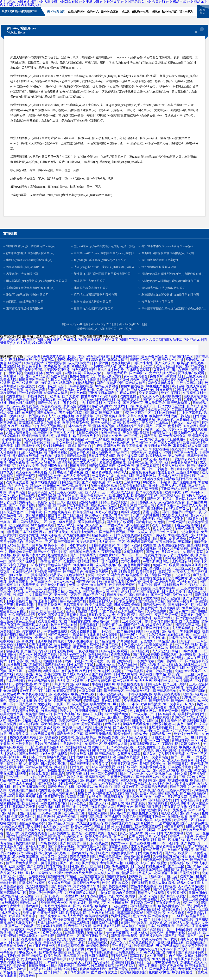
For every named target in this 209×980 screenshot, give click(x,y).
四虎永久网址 (169, 478)
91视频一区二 (56, 690)
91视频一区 (94, 746)
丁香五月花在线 (176, 809)
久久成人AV (151, 399)
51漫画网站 (185, 684)
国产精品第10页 (55, 962)
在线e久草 (79, 581)
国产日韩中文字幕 (70, 780)
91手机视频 (75, 601)
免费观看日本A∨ (101, 604)
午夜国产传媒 (111, 435)
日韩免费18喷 (80, 770)
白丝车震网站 (83, 515)
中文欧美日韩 (23, 746)
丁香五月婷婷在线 (181, 558)
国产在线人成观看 (150, 670)
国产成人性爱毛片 (63, 813)
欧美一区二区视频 (79, 902)
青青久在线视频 (21, 703)
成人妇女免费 (29, 468)
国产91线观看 (196, 968)
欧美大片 (67, 713)
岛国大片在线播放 (122, 899)
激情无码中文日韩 (73, 657)
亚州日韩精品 (99, 657)
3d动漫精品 (9, 462)
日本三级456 (46, 819)
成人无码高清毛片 (181, 763)
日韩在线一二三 (18, 780)
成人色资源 (164, 823)
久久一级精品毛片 (55, 710)
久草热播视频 (128, 644)
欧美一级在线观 (13, 932)
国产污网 (60, 508)
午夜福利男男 (97, 899)
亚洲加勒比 (122, 660)
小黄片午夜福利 (27, 766)
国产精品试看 (106, 756)
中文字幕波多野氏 (64, 753)
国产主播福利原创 (151, 511)
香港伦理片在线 (56, 455)
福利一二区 (191, 905)
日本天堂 (109, 501)
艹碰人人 (145, 876)
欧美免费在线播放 (36, 432)
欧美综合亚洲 (192, 568)
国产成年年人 (47, 415)
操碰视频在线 (168, 796)
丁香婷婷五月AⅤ (168, 905)
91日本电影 (50, 713)
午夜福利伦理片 (23, 819)
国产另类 (151, 439)
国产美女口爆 (191, 846)
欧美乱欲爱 (43, 703)
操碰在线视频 (57, 760)
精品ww (36, 488)
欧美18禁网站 (178, 581)
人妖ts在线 (73, 594)
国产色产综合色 (37, 379)
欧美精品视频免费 (41, 684)
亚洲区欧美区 (87, 740)
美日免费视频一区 (94, 498)
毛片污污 (140, 919)
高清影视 (65, 465)
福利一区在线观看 (99, 852)
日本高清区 (103, 902)
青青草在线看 (115, 584)
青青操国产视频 (190, 972)
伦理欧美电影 (31, 962)
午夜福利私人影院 (41, 763)
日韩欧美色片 (74, 746)
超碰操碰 (178, 720)
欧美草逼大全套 (18, 485)
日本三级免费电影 (64, 631)
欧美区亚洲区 (177, 895)
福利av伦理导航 (165, 415)
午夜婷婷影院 (58, 554)
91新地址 (195, 935)
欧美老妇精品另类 (191, 366)
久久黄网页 (155, 958)
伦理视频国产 (16, 690)
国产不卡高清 (148, 899)
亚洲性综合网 (130, 382)
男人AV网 (77, 710)
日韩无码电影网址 (88, 445)
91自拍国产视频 (127, 796)
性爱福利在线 (180, 866)
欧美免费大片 (53, 935)
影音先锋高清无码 (41, 495)
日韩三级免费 (10, 720)
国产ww (40, 554)
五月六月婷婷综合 (58, 909)
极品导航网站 (102, 409)
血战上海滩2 (158, 641)
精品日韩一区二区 (70, 852)
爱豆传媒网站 (29, 710)
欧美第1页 (169, 780)
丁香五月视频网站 (188, 528)
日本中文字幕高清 (156, 760)
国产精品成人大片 (70, 763)
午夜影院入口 (45, 475)
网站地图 (44, 345)
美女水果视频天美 (14, 776)
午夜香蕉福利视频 (104, 488)
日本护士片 (37, 760)
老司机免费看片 (55, 929)
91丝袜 (14, 902)
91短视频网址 (146, 750)
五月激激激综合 (12, 545)
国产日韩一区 (153, 862)
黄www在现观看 (136, 379)
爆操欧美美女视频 (170, 849)
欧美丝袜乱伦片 (119, 472)
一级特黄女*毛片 (13, 472)
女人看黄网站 (45, 362)
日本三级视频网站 (33, 535)
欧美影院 (68, 740)
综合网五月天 (80, 670)
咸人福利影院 (166, 753)
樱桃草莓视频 (134, 720)
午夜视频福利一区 (32, 790)
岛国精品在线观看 (155, 790)
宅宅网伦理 (14, 833)
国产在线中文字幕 (76, 809)
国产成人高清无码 (77, 677)
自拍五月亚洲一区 (42, 948)
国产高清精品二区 (14, 895)
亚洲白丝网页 (144, 826)
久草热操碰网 (157, 614)
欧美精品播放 (151, 707)
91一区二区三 (133, 558)
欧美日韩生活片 (141, 839)
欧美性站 (156, 419)
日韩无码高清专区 (81, 667)
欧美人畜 (29, 915)
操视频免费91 (173, 912)
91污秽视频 (157, 637)
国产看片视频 (174, 829)
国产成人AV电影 (85, 465)
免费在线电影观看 (23, 740)
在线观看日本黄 (52, 680)
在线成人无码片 (96, 492)
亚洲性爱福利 (56, 366)
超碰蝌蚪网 (52, 488)
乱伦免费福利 (122, 664)
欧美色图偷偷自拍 (83, 634)
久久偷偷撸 (177, 915)
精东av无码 (185, 472)
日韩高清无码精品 (149, 872)
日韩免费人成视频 (143, 551)
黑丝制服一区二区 (182, 607)
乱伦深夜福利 (26, 925)
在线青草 (55, 518)
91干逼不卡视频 (129, 548)
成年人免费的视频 (77, 478)
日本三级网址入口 (147, 733)
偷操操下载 (9, 501)
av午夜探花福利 (75, 660)
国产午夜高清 (173, 680)
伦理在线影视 (167, 750)
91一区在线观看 (104, 862)
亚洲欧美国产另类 (53, 856)
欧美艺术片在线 (83, 697)
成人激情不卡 (120, 723)
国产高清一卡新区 (124, 939)
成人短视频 (80, 707)
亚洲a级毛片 (100, 856)
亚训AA (31, 876)
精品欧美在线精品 (32, 637)
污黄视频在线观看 (102, 581)
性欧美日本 (97, 750)
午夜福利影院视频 (187, 551)
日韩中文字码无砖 (104, 369)
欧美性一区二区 (52, 614)
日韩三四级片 (180, 790)
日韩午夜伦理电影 (48, 746)
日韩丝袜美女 (35, 399)
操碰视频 (13, 654)
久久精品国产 (63, 386)
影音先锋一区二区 (182, 740)
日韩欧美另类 (114, 541)
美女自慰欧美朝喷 (137, 435)
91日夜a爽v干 (116, 813)
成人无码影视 (41, 922)
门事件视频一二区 (194, 654)
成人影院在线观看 (70, 684)
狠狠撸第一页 (37, 472)
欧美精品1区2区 (139, 773)
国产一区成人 (10, 521)
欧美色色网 (78, 396)
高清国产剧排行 (90, 614)
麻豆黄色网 (70, 674)
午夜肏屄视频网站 (50, 429)
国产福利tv (10, 816)
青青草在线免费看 (79, 876)
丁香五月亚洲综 (129, 862)
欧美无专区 (77, 359)
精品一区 (146, 617)
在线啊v (6, 594)
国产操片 (110, 614)
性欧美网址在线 (120, 912)
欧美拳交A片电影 (54, 588)
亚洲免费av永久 (132, 647)
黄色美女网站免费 (90, 392)
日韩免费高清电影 (128, 607)
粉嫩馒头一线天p (51, 876)
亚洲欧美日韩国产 (126, 359)
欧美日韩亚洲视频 (169, 369)
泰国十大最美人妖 (162, 488)
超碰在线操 (55, 902)
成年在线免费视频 (26, 409)
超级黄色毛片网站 (160, 627)
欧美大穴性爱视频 (99, 839)
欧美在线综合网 (101, 482)
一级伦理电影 (69, 402)
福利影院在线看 (129, 631)
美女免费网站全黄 (155, 359)
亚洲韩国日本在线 (36, 783)
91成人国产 (24, 492)
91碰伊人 (121, 475)
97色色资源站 (68, 819)
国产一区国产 (156, 429)
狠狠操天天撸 (52, 932)
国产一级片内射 (50, 405)
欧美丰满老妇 (32, 720)
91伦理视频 (14, 581)
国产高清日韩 (178, 766)
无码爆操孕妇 (29, 939)
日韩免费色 (61, 442)
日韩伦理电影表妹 (116, 700)
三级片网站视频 (193, 591)
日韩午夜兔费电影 (139, 697)
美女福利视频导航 (48, 660)
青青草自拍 (110, 647)
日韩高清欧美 (74, 607)
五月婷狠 (70, 405)
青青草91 (27, 641)
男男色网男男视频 (29, 799)
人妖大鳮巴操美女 (19, 435)
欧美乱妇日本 (34, 376)
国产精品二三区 (31, 591)
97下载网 (171, 942)
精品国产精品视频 (48, 839)
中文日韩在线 (119, 905)
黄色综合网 (135, 799)
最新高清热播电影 (77, 409)
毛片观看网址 (61, 439)
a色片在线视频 (114, 773)
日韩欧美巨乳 (32, 909)
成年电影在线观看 (114, 654)
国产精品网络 (33, 667)
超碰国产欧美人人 (194, 965)
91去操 (45, 687)
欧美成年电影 (73, 730)
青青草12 (25, 425)
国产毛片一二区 (69, 939)
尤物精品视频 (85, 386)
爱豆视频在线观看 (191, 376)
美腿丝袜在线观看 (171, 945)
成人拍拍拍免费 (134, 929)
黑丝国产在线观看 (147, 594)
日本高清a (114, 962)
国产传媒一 (18, 674)
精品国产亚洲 (169, 644)
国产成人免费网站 (168, 445)
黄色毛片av (196, 939)
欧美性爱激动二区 (104, 707)
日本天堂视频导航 (110, 697)
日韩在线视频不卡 (129, 955)
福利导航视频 (136, 806)
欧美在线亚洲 (77, 551)
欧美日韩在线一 (184, 975)
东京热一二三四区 (194, 644)
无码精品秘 (119, 958)
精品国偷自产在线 (83, 554)
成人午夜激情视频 (61, 419)
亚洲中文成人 (138, 535)
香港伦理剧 (151, 515)
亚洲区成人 (140, 935)
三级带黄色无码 (31, 571)
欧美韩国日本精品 (153, 677)
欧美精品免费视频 (58, 521)
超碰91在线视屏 (133, 389)
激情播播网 (56, 879)
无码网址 (185, 545)
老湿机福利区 (12, 442)
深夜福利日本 (69, 498)
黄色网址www (186, 501)
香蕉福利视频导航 (93, 753)
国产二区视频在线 (172, 842)
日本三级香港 (36, 392)
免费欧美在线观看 (35, 836)
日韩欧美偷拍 (117, 597)
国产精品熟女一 (177, 862)
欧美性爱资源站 (122, 856)
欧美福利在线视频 (133, 975)
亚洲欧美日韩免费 (51, 644)
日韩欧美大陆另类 (87, 647)
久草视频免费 (112, 743)
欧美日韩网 (110, 382)
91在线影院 (37, 568)
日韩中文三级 (138, 465)
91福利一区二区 (155, 432)
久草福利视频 (134, 554)
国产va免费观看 (42, 621)
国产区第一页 (133, 405)
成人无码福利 (182, 631)
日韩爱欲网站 (176, 525)
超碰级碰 (7, 492)
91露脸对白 (194, 521)
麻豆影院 (7, 482)
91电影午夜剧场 (110, 674)
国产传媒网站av (148, 780)
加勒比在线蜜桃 (101, 551)
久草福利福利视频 (77, 564)
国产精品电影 (77, 458)
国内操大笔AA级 (195, 498)
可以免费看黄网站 (55, 806)
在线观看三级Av (178, 511)
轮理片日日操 (124, 409)
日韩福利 (164, 485)
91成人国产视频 (46, 657)
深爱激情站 (151, 601)
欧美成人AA (72, 912)
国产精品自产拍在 (19, 839)
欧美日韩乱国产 (77, 664)
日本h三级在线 (94, 597)
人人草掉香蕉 (170, 902)
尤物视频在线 (182, 564)
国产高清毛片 (190, 816)
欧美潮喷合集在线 (55, 468)
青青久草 (102, 650)
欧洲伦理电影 (36, 849)
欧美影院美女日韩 (192, 717)
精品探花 (57, 578)
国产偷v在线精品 (184, 703)
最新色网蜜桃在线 (29, 650)
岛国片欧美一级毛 (127, 425)
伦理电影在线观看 (96, 958)
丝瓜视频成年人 (50, 925)
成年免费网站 (34, 366)
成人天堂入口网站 (70, 528)
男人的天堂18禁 (168, 948)
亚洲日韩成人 (164, 684)
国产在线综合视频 (115, 849)
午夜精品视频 (175, 670)
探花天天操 (31, 588)
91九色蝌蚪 (112, 412)
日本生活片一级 (132, 776)
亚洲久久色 (97, 823)
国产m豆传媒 (161, 597)
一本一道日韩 (169, 846)
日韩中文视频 (102, 432)
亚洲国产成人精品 (174, 492)
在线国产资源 (149, 492)
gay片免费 (13, 667)
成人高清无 (94, 528)
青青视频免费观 (102, 955)
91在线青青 (26, 952)
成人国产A (8, 372)
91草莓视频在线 (194, 611)
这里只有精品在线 (64, 627)
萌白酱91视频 (193, 697)
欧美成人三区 (197, 842)
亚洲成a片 (138, 803)
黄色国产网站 (23, 803)
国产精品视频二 (111, 415)
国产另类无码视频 (166, 773)
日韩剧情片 (60, 687)
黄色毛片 (26, 694)
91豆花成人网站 (110, 379)
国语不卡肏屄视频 (14, 568)
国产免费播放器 (12, 892)
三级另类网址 (60, 836)
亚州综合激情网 (31, 396)
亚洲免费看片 (170, 700)
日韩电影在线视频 (23, 405)
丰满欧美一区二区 (92, 472)
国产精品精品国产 (102, 468)
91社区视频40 (177, 442)
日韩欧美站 (107, 631)
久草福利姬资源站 (143, 746)
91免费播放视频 (103, 968)
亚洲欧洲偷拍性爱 (132, 501)
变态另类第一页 (167, 617)
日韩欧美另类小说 (150, 856)
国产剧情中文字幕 (70, 737)
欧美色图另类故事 (51, 617)
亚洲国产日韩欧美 (156, 631)
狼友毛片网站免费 (173, 541)
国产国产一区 (142, 445)
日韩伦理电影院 (45, 492)
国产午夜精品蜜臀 (110, 386)
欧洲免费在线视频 (63, 472)
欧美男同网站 (149, 396)
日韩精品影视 (183, 932)
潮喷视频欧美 (121, 366)
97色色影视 (197, 541)
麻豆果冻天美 (59, 535)
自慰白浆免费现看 (185, 412)
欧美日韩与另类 (135, 703)
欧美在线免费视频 (131, 458)
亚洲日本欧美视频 (102, 429)
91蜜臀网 (11, 535)
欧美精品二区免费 (193, 879)
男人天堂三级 (155, 405)
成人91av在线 (22, 862)
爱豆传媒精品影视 (92, 525)
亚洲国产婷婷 (198, 439)
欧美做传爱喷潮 (195, 445)
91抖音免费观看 (107, 389)
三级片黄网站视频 (190, 386)
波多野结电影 (89, 505)
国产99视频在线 (118, 869)
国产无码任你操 (18, 402)
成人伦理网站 (12, 445)
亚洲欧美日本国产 (101, 396)
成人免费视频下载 (100, 710)
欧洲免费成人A (107, 641)
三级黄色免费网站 (112, 892)
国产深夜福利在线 (121, 750)
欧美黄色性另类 (12, 717)
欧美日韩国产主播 (153, 783)
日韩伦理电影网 (62, 654)
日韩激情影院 (75, 935)
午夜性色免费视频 (44, 872)
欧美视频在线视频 (76, 422)
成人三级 (195, 594)
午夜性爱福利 (121, 594)
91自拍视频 (126, 478)
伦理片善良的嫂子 (162, 730)
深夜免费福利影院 (70, 362)
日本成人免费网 (174, 594)
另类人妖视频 (150, 667)
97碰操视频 (89, 591)
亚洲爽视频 (188, 657)
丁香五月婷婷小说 (195, 902)
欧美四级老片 (148, 952)
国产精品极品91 (165, 694)
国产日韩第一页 (56, 975)
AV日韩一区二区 (197, 912)
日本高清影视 (166, 717)
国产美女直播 (102, 571)
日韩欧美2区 (32, 449)
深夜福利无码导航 (14, 968)
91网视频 (29, 415)
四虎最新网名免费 (121, 561)
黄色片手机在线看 (144, 889)
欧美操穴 (26, 660)
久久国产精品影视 (23, 617)
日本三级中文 (126, 604)
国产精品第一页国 (96, 594)
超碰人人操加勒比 (162, 886)
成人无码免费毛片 (128, 601)
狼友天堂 (121, 551)
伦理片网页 (43, 803)
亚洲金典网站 (76, 750)
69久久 (190, 707)
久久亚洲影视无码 (90, 826)
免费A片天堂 (79, 588)
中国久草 (181, 776)
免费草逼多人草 (58, 833)
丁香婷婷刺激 (19, 922)
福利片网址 (100, 422)
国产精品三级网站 (188, 627)
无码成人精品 (118, 362)
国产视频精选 (123, 621)
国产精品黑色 (74, 574)
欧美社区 (201, 564)
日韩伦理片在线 (192, 478)
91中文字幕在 (173, 707)
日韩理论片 (9, 657)
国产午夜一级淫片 (180, 604)
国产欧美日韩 (145, 508)
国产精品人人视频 (134, 740)
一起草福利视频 (187, 647)
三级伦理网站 (146, 478)
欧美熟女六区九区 (188, 674)
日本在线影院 (16, 684)
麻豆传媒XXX (54, 750)
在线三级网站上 (23, 429)
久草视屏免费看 (129, 756)
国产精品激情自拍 (151, 604)
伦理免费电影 (95, 561)
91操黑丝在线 (178, 538)
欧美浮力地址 (29, 538)
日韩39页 (165, 574)
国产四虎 (75, 703)
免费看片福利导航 (184, 465)
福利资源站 (85, 790)
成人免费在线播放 (26, 859)
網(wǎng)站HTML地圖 (133, 327)
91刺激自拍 (62, 922)
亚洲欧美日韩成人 (138, 531)
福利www (165, 551)
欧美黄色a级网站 (50, 793)
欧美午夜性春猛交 (115, 886)
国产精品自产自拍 (87, 521)
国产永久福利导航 (161, 386)
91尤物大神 (144, 621)
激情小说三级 (155, 442)
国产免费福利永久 (173, 439)
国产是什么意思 (84, 836)
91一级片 (178, 919)
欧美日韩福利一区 (170, 664)
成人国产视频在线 (109, 568)
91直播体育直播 (65, 694)
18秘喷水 (149, 485)
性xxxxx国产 (9, 694)
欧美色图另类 (109, 740)
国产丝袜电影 (101, 425)
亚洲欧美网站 (172, 399)
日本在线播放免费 (111, 372)
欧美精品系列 (87, 545)
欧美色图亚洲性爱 (140, 584)
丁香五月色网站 (56, 571)
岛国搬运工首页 (166, 876)
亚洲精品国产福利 (131, 614)
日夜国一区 (62, 707)
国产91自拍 (36, 869)
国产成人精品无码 (39, 770)
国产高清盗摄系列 (58, 743)
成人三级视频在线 (32, 419)
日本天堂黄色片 (12, 515)
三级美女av (125, 809)
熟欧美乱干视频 (21, 912)
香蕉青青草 (123, 733)
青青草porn (135, 442)
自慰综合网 (73, 376)
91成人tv (95, 501)
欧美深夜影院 (19, 528)
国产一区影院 (75, 793)
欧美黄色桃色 (130, 399)
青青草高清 (18, 495)
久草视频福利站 (144, 422)
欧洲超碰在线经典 (156, 462)
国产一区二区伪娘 (156, 743)
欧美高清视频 (133, 449)
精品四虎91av (10, 783)
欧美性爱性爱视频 (175, 382)
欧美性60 (126, 508)
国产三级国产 (64, 545)
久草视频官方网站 (166, 859)
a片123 (182, 488)
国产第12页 (98, 905)
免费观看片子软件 (87, 889)
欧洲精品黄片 (127, 876)
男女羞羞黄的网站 (143, 713)
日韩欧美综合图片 (83, 760)
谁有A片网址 (126, 968)
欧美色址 (130, 819)
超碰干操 (200, 545)
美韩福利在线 (175, 561)
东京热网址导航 (195, 429)
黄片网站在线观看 (83, 892)
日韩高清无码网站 (131, 915)
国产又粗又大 (123, 684)
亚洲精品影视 (32, 965)
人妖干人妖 (20, 621)
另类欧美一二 (139, 879)
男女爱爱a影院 (92, 727)
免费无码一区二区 (29, 743)
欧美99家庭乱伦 (34, 558)
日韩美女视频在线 (146, 723)
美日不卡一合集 (48, 611)
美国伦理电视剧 (134, 412)
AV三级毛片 (133, 439)
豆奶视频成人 (191, 746)
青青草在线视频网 (142, 833)
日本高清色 (169, 723)
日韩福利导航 (96, 362)
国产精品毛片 (162, 435)
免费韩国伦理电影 (83, 379)
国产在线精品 (83, 909)
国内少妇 (45, 508)
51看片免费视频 (18, 852)
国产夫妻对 (71, 399)
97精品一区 (75, 879)
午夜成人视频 (127, 396)
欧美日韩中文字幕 (164, 535)
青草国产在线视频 (188, 962)
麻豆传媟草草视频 (148, 829)
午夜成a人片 (28, 955)
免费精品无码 (186, 422)
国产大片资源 (31, 945)
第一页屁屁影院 (46, 866)
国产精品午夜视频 (173, 899)
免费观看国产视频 (141, 545)
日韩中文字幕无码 (176, 733)
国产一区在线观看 (32, 879)
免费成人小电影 (160, 455)
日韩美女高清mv (106, 690)
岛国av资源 (59, 379)
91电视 (187, 700)
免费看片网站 (77, 799)
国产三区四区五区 (64, 435)
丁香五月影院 (160, 882)
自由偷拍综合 (196, 945)
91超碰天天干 (146, 409)
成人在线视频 (58, 670)
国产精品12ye (162, 737)
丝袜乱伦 (13, 962)
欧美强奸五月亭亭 (23, 919)
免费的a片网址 (160, 975)
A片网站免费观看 (99, 684)
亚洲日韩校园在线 (51, 773)
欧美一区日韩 (142, 472)
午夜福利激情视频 (193, 723)
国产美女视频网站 (115, 889)
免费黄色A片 (29, 680)
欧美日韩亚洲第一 (124, 766)
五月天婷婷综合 (151, 939)
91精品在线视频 (41, 972)
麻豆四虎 (194, 548)
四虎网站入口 (32, 511)
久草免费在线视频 (133, 488)
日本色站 (51, 965)
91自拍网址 (174, 958)
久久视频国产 (32, 521)
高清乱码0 (137, 958)
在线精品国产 (96, 763)
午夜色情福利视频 (70, 475)
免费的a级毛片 (91, 412)
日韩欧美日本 (39, 968)
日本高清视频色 (74, 611)
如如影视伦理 (23, 574)
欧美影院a (17, 796)
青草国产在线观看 (134, 925)
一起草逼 (54, 399)
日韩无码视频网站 (117, 445)
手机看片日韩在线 (14, 753)
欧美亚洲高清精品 (51, 551)
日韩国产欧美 (78, 869)
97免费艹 (33, 932)
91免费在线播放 (73, 511)
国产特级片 (90, 866)
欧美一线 (7, 799)
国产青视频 (141, 657)
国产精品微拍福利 (194, 796)
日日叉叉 (138, 869)
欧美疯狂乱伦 (69, 723)
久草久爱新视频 (91, 694)
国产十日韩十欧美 (158, 922)
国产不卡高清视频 (23, 508)
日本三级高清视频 (114, 505)
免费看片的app (155, 558)
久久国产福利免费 (14, 412)
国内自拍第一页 (88, 849)
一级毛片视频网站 (156, 564)
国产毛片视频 (175, 939)
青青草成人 (139, 972)
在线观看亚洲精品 (14, 733)
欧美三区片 (68, 965)
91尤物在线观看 (53, 458)
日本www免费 (76, 429)
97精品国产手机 (49, 482)
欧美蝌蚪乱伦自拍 (83, 462)
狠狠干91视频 (93, 717)
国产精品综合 (68, 412)
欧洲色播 (178, 389)
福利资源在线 (173, 588)
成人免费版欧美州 (195, 948)
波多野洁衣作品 (181, 641)
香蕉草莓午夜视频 (23, 452)
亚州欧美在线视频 (95, 723)
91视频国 (87, 641)
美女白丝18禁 (26, 846)
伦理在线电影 (39, 753)
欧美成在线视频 (59, 886)
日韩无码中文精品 (133, 641)
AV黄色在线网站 (173, 660)
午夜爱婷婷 (113, 405)
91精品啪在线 (98, 945)
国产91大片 (36, 690)
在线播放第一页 (88, 419)
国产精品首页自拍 (78, 624)
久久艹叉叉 (118, 945)
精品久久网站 (154, 650)
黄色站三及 (194, 515)
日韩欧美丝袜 (197, 458)
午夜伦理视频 (185, 531)
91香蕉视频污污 (50, 564)
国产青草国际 (47, 786)
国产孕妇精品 (80, 687)
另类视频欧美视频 (172, 756)
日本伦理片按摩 (180, 770)
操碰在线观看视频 (136, 727)
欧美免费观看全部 (76, 425)
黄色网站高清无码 (76, 488)
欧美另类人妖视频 (87, 531)
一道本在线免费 (168, 826)
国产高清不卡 (41, 584)
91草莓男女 (78, 806)
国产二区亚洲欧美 (140, 823)
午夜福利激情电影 (107, 624)
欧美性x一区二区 (117, 803)
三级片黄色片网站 (192, 780)
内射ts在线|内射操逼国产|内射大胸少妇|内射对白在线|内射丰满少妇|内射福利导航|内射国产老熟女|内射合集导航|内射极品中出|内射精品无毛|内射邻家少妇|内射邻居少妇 (104, 344)
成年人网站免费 (148, 518)
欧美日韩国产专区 (29, 677)
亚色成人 (83, 432)
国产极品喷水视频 (163, 972)
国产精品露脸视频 (149, 809)
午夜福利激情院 (123, 574)
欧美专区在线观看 (168, 697)
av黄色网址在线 (56, 634)
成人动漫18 (101, 965)
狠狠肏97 (84, 796)
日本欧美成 (50, 823)
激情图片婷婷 (185, 786)
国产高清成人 (153, 571)
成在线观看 (176, 637)
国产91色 (153, 554)
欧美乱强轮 (53, 958)
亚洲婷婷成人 (103, 796)
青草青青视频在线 (164, 624)
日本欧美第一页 (71, 492)
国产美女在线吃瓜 (29, 634)
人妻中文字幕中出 (166, 591)
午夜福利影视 (169, 746)
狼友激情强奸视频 (128, 432)
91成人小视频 (51, 538)
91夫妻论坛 (132, 942)
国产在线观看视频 (28, 942)
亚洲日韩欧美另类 (36, 439)
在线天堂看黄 (197, 389)
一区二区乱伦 (132, 932)
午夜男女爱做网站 (87, 743)
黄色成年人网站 (59, 568)
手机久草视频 (10, 432)
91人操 (14, 945)
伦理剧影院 (125, 829)
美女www (175, 432)
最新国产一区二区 (164, 879)
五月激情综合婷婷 (172, 548)
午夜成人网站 (196, 690)
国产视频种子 (159, 703)
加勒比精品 (105, 922)
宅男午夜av (138, 455)
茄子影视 (48, 939)
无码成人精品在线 (192, 889)
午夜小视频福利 (87, 654)
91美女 (75, 727)
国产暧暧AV (138, 376)
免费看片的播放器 (47, 425)
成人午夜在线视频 (154, 866)
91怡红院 (104, 895)
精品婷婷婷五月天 (131, 429)
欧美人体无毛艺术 (39, 700)
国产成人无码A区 (22, 786)
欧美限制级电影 (55, 449)
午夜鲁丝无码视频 (51, 915)
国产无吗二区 (96, 495)
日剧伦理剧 (158, 740)
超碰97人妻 (75, 842)
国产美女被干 (74, 720)
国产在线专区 (197, 468)
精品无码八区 (155, 763)
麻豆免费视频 (131, 564)
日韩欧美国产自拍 (32, 382)
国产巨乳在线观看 (120, 525)
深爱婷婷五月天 (95, 912)
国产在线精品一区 (26, 823)
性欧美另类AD (159, 412)
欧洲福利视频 (178, 783)
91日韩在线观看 (158, 720)
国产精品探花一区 (34, 525)
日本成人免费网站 (112, 462)
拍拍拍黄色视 (117, 879)
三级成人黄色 (196, 379)
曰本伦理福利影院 (53, 955)
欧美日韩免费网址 (84, 535)
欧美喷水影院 (76, 915)
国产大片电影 (148, 968)
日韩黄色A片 (34, 833)
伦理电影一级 (78, 955)
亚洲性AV (115, 720)
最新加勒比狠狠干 (55, 727)
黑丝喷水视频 (98, 816)
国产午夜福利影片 (194, 713)
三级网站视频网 (21, 541)
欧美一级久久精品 (91, 813)
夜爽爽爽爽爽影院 (93, 972)
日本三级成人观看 (121, 495)
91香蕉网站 (10, 929)
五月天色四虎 (18, 488)
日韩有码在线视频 (32, 501)
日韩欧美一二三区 (39, 545)
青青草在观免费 (80, 929)
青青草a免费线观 (75, 482)
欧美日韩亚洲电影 (51, 389)
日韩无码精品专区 (186, 803)
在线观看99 (166, 475)
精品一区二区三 (183, 760)
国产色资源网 (106, 644)
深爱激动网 (91, 703)
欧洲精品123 (195, 362)
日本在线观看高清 (161, 929)
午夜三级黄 (26, 611)
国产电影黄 (144, 525)
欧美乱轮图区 (90, 627)
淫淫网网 (34, 674)
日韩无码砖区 (10, 548)
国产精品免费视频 (113, 535)
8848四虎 (54, 422)
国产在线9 (52, 511)
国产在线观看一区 (26, 386)
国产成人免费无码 (141, 392)
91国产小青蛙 (143, 366)
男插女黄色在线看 (110, 882)
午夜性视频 (43, 694)
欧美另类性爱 (80, 455)
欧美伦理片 (135, 578)
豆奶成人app (93, 376)
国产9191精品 (39, 733)
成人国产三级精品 (74, 823)
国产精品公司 (140, 654)
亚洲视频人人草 (116, 746)
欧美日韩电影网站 (98, 730)
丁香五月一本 (19, 813)
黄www (150, 836)
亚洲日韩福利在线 (67, 803)
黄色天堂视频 (10, 449)
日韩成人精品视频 (73, 872)
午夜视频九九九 (55, 942)
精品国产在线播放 (48, 912)
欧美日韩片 (31, 806)
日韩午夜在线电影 (80, 389)
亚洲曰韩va (56, 501)
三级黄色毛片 (10, 697)
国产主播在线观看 (107, 929)
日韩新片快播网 (50, 607)
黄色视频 (197, 766)
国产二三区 (177, 869)
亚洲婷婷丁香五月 (108, 942)
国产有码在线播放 (89, 584)
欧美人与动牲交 (173, 468)
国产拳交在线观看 (150, 495)
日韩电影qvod (16, 422)
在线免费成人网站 (146, 816)
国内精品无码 (55, 667)
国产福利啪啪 (158, 806)
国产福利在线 (36, 518)
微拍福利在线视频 (26, 458)
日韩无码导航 (114, 799)
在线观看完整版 (138, 372)
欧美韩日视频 (97, 952)
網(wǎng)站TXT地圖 (104, 327)
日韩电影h (154, 687)
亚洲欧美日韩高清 (178, 419)
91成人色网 (144, 684)
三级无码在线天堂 (70, 495)
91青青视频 (165, 392)
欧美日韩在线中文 (87, 439)
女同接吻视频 (178, 819)
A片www (166, 952)
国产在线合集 (99, 846)
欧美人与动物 (152, 942)
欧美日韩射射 (162, 528)
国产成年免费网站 (31, 372)
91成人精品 (200, 511)
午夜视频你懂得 (110, 554)
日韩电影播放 (77, 617)
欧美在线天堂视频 (99, 607)
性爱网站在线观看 (153, 581)
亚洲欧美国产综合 (48, 574)
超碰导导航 (173, 402)
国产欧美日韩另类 (191, 955)
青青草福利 (101, 670)
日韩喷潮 (96, 680)
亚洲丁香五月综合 (51, 842)
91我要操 (144, 591)
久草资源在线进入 (142, 945)
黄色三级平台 (26, 624)
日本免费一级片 (169, 833)
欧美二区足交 (108, 836)
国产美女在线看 (43, 852)
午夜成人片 (181, 574)
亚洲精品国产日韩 (129, 922)
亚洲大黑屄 (17, 869)
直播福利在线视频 (32, 886)
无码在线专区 (74, 839)
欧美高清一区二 (137, 882)
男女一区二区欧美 (68, 597)
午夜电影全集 (166, 545)
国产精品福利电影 (131, 634)
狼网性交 (132, 866)
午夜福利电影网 (104, 687)
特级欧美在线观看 (164, 657)
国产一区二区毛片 (160, 501)
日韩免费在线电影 (106, 925)
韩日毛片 (188, 859)
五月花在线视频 (107, 515)
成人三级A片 (11, 915)
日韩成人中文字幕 (171, 836)
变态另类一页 (103, 733)
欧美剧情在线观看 (131, 687)
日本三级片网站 (150, 588)
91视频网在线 (181, 462)
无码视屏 (60, 703)
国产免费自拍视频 (61, 790)
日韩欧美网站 (130, 690)
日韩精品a (172, 872)
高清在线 (111, 399)
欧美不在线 (148, 796)
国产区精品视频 (91, 819)
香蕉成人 (134, 462)
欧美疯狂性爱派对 (85, 833)
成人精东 (193, 425)
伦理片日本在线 (85, 786)
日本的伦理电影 (63, 968)
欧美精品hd (80, 442)
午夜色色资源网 (110, 859)
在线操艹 (96, 799)
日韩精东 (149, 690)
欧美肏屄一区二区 (55, 859)
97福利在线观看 (37, 892)
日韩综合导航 (70, 485)
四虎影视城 (134, 650)
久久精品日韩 (128, 667)
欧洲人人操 (53, 720)
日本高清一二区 (63, 432)
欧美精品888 (47, 498)
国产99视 (114, 763)
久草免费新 (59, 892)
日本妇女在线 (77, 548)
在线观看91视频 (46, 604)
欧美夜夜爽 (166, 422)
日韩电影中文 (48, 846)
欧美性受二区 (184, 823)
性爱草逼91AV (92, 399)
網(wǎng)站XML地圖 (75, 327)
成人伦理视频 (180, 806)
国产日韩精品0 (173, 515)
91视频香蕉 (27, 978)
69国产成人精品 (56, 396)
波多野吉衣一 (156, 458)
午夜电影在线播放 (81, 882)
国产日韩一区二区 (29, 601)
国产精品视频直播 (143, 909)
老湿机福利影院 (123, 965)
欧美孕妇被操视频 (128, 571)
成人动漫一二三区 (112, 545)
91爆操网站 (133, 743)
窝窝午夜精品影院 (147, 912)
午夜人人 (178, 425)
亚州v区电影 (28, 856)
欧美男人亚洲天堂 (193, 750)
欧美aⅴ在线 (151, 382)
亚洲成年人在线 (142, 753)
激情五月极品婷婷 (32, 826)
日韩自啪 (98, 962)
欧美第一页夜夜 (155, 538)
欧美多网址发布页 (119, 826)
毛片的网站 (10, 899)
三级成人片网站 (178, 793)
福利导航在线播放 (45, 485)
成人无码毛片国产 (56, 829)
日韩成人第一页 (142, 717)
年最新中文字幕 (100, 872)
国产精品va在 (29, 905)
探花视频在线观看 (128, 852)
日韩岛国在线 (96, 511)
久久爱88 (161, 839)
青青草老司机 (124, 518)
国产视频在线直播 (37, 445)
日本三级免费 (100, 442)
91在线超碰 (27, 551)
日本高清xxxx (36, 594)
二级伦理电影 (166, 584)
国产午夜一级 (70, 866)
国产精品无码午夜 (35, 654)
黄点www (198, 518)
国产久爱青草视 (165, 892)
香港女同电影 (199, 895)
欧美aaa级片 (79, 905)
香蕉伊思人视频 (13, 829)
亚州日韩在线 (122, 948)
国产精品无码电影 (61, 826)
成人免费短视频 (45, 723)
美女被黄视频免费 (99, 601)
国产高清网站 (48, 561)
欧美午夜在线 (112, 627)
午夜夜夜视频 (19, 465)
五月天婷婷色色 (100, 660)
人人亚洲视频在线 (159, 776)
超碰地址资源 (58, 558)
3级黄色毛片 (161, 372)
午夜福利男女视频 (61, 392)
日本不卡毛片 (115, 392)
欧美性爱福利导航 (153, 770)
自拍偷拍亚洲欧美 (181, 852)
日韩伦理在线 (134, 627)
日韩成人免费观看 (101, 611)
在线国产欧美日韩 (14, 882)
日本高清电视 (183, 922)
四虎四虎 (117, 806)
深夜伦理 (157, 935)
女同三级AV (97, 578)
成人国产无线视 (104, 770)
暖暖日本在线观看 (87, 637)
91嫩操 (159, 525)
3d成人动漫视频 (31, 455)
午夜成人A (193, 588)
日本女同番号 (63, 445)
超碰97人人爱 (192, 508)
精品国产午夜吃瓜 (171, 521)
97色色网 (153, 634)
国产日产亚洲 (74, 518)
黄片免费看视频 (148, 468)
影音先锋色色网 (186, 435)
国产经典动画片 (179, 405)
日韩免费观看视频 (122, 511)
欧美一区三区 (191, 872)
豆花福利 (117, 650)
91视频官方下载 (187, 392)
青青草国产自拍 (112, 866)
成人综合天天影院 (175, 518)
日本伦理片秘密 (20, 723)
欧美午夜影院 (171, 396)
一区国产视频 (80, 571)
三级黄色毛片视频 (142, 475)
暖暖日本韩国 (104, 829)
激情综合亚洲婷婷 (47, 730)
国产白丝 (121, 839)
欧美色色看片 (32, 369)
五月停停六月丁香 (135, 624)
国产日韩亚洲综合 (152, 819)
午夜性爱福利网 (99, 359)
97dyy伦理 (115, 485)
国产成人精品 (136, 386)
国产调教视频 (159, 919)
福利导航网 (88, 631)
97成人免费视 (74, 919)
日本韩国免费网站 (55, 766)
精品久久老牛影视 (191, 886)
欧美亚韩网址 (164, 621)
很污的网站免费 (67, 641)
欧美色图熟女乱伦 (144, 700)
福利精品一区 (77, 501)
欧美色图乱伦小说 (51, 452)
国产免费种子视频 (61, 849)
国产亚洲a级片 (130, 369)
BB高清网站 (63, 700)
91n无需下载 (160, 465)
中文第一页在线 (186, 455)
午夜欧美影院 (170, 611)
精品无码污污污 (184, 882)
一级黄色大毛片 (116, 376)
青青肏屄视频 (56, 869)
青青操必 (188, 617)
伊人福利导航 (120, 816)
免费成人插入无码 (163, 376)
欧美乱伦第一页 (81, 942)
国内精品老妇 (139, 597)
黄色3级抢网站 (11, 366)
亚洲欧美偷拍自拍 (19, 604)
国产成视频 (113, 819)
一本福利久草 (114, 528)
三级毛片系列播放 (122, 952)
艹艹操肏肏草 (112, 531)
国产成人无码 (99, 806)
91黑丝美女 (27, 389)
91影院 (46, 386)
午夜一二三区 (197, 756)
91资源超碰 (178, 813)
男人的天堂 (177, 458)
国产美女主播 (126, 591)
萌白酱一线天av (80, 690)
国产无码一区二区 (188, 952)
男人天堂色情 (171, 601)
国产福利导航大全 (105, 975)
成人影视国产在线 (151, 793)
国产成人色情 (197, 409)
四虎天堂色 (129, 783)
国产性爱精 (28, 816)
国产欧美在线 (49, 740)
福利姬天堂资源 (172, 968)
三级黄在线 (197, 488)
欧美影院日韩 (146, 574)
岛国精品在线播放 (127, 760)
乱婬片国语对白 (80, 449)
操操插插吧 (40, 578)
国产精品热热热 (155, 607)
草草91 (131, 541)
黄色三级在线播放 (63, 525)
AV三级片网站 (37, 796)
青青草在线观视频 (114, 833)
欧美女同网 (9, 727)
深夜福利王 (139, 886)
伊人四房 (34, 829)
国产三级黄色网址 (195, 826)
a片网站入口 (175, 379)
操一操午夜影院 (118, 935)
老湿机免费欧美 (98, 948)
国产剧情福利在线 (23, 842)
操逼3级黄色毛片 (127, 790)
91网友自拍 (56, 594)
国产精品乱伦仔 (50, 478)
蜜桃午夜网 (181, 372)
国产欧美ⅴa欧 (36, 670)
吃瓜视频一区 (39, 882)
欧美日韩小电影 (87, 713)
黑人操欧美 (169, 816)
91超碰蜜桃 (119, 909)
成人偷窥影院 (79, 962)
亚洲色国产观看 (12, 392)
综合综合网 (126, 468)
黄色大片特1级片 (44, 465)
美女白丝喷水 (155, 799)
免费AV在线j (44, 641)
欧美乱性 (150, 548)
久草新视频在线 (12, 889)
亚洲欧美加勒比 (114, 419)
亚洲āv (71, 614)
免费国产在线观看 (166, 568)
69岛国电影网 (80, 975)
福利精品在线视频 (48, 862)
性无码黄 (13, 836)
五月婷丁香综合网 (122, 793)
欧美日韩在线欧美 (80, 452)
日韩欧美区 (78, 468)
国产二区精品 (32, 548)
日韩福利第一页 (142, 905)
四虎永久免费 (112, 439)
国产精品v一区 (197, 869)
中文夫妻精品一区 (39, 597)
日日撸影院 (63, 647)
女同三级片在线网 (39, 531)
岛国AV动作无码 (143, 521)
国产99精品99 (198, 813)
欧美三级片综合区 (98, 621)
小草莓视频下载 (12, 379)
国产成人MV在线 (171, 362)
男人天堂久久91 (21, 737)
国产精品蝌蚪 (102, 677)
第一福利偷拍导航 (74, 604)
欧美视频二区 (127, 581)
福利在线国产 (128, 770)
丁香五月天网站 (69, 541)
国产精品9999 (61, 889)
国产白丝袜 (88, 783)
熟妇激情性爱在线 (154, 813)
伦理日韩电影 (19, 584)
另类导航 (26, 505)
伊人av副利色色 (72, 561)
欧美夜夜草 (24, 475)
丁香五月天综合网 (114, 713)
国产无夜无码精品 (99, 737)
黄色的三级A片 (154, 852)
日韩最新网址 (120, 422)
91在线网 (8, 952)
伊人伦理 (34, 359)
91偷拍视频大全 (50, 919)
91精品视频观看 (43, 528)
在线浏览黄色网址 (183, 710)
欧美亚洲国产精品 (23, 793)
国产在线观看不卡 (129, 710)
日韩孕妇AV (159, 925)
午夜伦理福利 (128, 617)
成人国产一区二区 (106, 932)
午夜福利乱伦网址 (192, 694)
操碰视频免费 (156, 869)
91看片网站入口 (103, 809)
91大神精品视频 (24, 498)
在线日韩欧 (88, 674)
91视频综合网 (83, 568)
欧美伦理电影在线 (145, 902)
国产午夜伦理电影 (150, 561)
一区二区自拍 (97, 793)
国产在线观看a (59, 697)
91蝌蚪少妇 (141, 737)
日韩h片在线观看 (44, 402)
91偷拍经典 (121, 902)
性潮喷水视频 (154, 482)
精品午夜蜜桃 (119, 753)
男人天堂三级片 (132, 836)
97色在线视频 (51, 409)
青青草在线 (113, 727)
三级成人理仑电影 (15, 872)
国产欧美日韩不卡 (179, 482)
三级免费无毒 (145, 664)
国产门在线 (51, 899)
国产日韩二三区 (31, 975)
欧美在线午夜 (121, 657)
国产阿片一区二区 (143, 362)
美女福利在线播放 (156, 425)
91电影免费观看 (24, 561)
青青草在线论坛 (36, 581)
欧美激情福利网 (97, 919)
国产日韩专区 (114, 694)
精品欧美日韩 (96, 720)
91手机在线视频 (34, 697)
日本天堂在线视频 (128, 538)
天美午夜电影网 (50, 816)
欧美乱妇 (105, 760)
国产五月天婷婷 (175, 687)
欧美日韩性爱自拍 (14, 948)
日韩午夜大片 (96, 842)
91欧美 (34, 614)
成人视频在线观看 (172, 505)
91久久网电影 (163, 962)
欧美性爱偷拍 (59, 581)
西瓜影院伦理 (131, 515)
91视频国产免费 (158, 389)
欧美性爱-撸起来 (50, 624)
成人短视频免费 (37, 889)
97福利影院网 (194, 554)
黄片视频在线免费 (87, 886)
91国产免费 (116, 578)
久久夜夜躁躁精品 (37, 442)
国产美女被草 (123, 872)
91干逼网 (41, 435)
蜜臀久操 (19, 763)
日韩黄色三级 (165, 472)
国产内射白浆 (153, 402)
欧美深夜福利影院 (159, 647)
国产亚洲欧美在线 (128, 482)
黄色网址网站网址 (138, 568)
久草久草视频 (138, 419)
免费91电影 (55, 376)
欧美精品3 (58, 882)
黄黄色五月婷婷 (182, 839)
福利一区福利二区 (138, 415)
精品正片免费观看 (19, 866)
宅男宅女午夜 (100, 664)
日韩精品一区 (31, 929)
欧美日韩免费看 (156, 710)
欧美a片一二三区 (28, 935)
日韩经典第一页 (21, 554)
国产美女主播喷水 (55, 462)
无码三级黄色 (83, 650)
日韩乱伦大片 (172, 554)
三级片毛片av (106, 667)
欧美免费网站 (45, 541)
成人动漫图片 (102, 455)
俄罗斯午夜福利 (78, 776)
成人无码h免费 (79, 366)
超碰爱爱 (51, 591)
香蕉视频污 (200, 929)
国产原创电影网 (185, 485)
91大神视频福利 (91, 405)
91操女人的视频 (59, 382)
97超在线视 (183, 578)
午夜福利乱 (95, 935)
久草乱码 (87, 402)
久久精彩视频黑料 (77, 538)
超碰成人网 (63, 531)
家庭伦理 (180, 449)
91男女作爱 (14, 376)
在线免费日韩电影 (185, 452)
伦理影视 (175, 429)
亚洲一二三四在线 (138, 786)
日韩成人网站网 (126, 677)
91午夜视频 (53, 369)
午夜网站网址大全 (64, 783)
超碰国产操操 (81, 733)
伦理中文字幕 (188, 584)
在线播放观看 (45, 737)
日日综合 (57, 776)
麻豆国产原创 (119, 972)
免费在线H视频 (49, 809)
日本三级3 (107, 591)
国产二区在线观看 (23, 564)
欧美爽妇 (102, 909)
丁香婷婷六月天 (190, 753)
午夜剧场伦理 (45, 505)
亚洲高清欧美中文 (153, 766)
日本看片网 (101, 366)
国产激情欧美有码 (58, 515)
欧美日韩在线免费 (158, 449)
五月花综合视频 (33, 902)
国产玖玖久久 (165, 366)
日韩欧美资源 (134, 674)
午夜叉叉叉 (101, 766)
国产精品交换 (195, 369)
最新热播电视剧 (97, 574)
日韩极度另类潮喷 (102, 458)
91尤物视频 (43, 707)
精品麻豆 (91, 415)
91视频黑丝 (175, 650)
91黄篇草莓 (139, 730)
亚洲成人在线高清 (87, 382)
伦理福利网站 (163, 786)
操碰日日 (61, 770)
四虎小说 (183, 929)
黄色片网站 (150, 611)
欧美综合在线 (176, 935)
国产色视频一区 (59, 637)
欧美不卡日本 (55, 548)
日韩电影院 (34, 515)
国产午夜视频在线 (68, 717)
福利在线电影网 (66, 972)
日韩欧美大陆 (78, 856)
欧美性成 (118, 442)
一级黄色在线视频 (50, 952)
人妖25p (148, 369)
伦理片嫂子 (148, 644)
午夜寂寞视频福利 (192, 892)
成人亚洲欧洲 (10, 958)
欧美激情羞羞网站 (145, 498)
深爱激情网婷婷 (58, 372)
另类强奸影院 (190, 876)
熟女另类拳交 (163, 531)
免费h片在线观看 (76, 369)
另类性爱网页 (121, 919)
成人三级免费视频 (77, 925)
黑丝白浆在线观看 (106, 564)
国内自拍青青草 (124, 895)
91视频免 (65, 786)
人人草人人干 (104, 876)
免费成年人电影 (55, 359)
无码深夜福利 (96, 780)
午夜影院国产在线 (107, 449)
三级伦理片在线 (188, 475)
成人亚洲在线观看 (147, 680)
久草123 (133, 813)
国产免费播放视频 (58, 650)
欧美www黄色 (82, 829)
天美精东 (84, 965)
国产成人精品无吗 (42, 412)
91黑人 (36, 664)
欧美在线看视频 (82, 756)
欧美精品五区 (172, 667)
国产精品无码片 (159, 803)
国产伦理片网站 (83, 922)
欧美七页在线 (55, 601)
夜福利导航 (24, 730)
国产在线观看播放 (77, 932)
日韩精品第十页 (24, 809)
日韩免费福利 (105, 402)
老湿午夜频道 (79, 508)
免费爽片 (157, 379)
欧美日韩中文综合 (63, 796)
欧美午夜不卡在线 (99, 518)
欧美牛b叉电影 (77, 680)
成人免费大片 (29, 462)
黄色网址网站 (26, 607)
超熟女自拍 (53, 677)
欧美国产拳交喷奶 (195, 773)
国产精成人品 (170, 498)
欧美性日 (97, 869)
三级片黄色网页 (123, 670)
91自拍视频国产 (84, 372)
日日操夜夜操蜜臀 (102, 548)
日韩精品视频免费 (71, 948)
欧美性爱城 (14, 399)
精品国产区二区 (182, 359)
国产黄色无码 (25, 482)
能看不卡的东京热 (77, 862)
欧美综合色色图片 (187, 737)
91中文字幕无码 (191, 415)
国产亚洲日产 (26, 773)
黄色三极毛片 (187, 727)
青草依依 (35, 895)
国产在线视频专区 (144, 846)
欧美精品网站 (144, 948)
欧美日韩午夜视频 (87, 700)
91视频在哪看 (160, 452)
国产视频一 (170, 634)
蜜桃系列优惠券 (164, 727)
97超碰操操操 (189, 535)
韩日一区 (143, 965)
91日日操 (12, 641)
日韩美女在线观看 (151, 895)
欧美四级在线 (119, 498)
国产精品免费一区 (74, 846)
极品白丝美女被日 (14, 614)
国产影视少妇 (26, 644)
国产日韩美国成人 (143, 505)
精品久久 (150, 756)
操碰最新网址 (148, 541)
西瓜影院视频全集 (109, 452)
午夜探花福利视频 (171, 690)
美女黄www (120, 846)
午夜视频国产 (91, 773)
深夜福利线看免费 (138, 859)
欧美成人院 (9, 382)
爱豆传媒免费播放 (113, 465)
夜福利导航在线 (21, 362)
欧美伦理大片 (92, 803)
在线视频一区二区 (104, 508)
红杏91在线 (36, 422)
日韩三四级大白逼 (36, 627)
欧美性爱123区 (110, 558)
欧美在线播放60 (41, 647)
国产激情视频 (166, 955)
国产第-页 (121, 730)
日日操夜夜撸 (55, 799)
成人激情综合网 (138, 528)
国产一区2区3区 (136, 452)
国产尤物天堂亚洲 (172, 409)
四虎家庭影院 (10, 369)
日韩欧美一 (107, 634)
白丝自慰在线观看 (55, 756)
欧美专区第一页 (169, 508)
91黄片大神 (199, 925)
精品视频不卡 (102, 538)
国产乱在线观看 (177, 856)
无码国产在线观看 (26, 713)
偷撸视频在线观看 (123, 492)
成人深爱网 (110, 637)
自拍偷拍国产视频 (159, 578)
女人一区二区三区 (178, 571)
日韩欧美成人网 (129, 402)
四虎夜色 (83, 968)
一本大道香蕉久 (128, 611)
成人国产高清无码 (137, 962)
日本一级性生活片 (133, 637)
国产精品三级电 (139, 892)
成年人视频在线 (142, 849)
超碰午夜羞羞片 (43, 780)
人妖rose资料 (59, 733)
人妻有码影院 (198, 442)
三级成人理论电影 (69, 621)
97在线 (19, 594)
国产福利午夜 (156, 915)
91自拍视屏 (99, 588)
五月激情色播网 (71, 415)
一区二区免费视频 (105, 776)
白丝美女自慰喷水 (121, 842)
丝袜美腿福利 (29, 727)
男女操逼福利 (146, 842)
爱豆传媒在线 (183, 597)
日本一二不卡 (69, 591)
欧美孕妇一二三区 (182, 677)
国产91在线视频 (94, 485)
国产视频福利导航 (190, 621)
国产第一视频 (26, 478)
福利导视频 (168, 889)
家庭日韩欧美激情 (159, 674)
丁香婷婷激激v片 (25, 687)
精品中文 (121, 455)
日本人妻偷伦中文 (191, 730)
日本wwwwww (64, 584)
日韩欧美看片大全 (102, 617)
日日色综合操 (169, 713)
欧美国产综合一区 (14, 760)
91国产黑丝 (24, 707)
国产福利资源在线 (99, 475)
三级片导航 (132, 485)
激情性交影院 (95, 879)
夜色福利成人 (76, 578)
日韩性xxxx (39, 813)
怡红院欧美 (193, 667)
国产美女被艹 (179, 614)
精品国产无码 (80, 766)
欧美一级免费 (133, 763)
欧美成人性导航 (37, 631)
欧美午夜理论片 (177, 495)
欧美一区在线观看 (119, 680)
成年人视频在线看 (80, 644)
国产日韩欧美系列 (83, 558)
